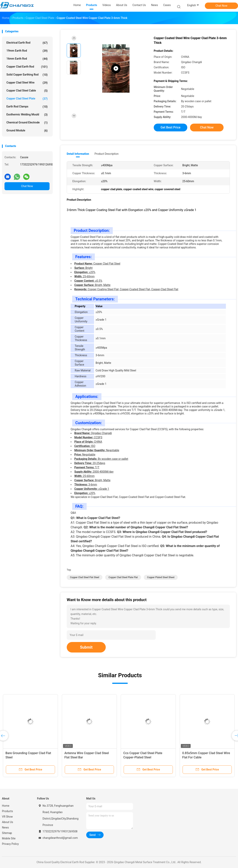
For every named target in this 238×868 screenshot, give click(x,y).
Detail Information (78, 154)
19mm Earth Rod (27, 51)
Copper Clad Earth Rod (27, 67)
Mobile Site (9, 838)
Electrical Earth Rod (27, 43)
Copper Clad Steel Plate (27, 99)
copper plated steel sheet (161, 577)
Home (6, 806)
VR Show (7, 817)
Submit (86, 647)
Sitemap (7, 833)
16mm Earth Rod (27, 59)
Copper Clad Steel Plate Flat (123, 577)
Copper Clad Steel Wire (27, 83)
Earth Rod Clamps (27, 107)
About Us (8, 822)
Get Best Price (171, 127)
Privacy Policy (10, 844)
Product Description (106, 154)
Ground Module (27, 131)
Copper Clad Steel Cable (27, 91)
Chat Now (222, 6)
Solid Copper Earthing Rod (27, 75)
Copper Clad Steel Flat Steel (85, 577)
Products (7, 811)
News (5, 828)
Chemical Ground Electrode (27, 123)
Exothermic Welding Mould (27, 115)
